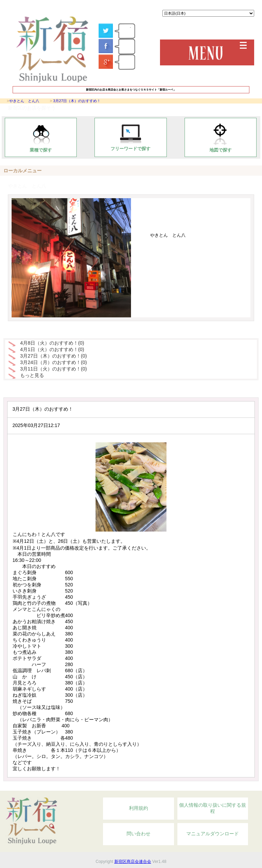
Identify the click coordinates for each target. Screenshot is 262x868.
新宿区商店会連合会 (133, 862)
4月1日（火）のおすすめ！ (52, 349)
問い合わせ (139, 834)
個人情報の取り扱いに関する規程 (213, 808)
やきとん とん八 (24, 101)
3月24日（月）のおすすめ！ (54, 362)
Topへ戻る (219, 787)
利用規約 (139, 808)
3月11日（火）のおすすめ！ (54, 369)
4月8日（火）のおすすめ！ (52, 343)
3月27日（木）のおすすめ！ (77, 101)
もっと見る (32, 375)
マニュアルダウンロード (213, 834)
